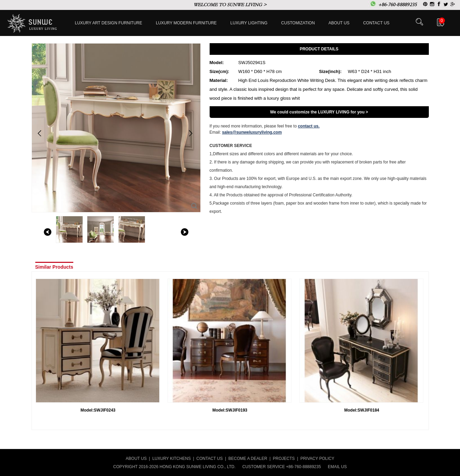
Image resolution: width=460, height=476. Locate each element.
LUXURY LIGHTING (249, 23)
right (185, 232)
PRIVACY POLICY (317, 459)
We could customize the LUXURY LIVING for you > (319, 112)
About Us (339, 23)
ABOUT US (136, 459)
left (48, 232)
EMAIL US (337, 467)
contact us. (309, 126)
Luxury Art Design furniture (109, 23)
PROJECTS (284, 459)
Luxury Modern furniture (186, 23)
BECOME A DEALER (248, 459)
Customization (298, 23)
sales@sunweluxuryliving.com (252, 132)
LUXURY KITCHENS (172, 459)
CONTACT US (209, 459)
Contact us (376, 23)
